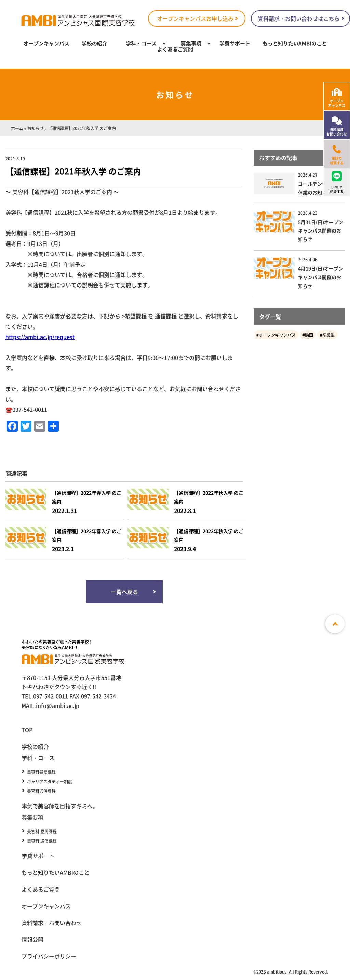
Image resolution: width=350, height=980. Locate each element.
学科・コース (141, 43)
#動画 (308, 335)
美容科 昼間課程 (42, 831)
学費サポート (235, 43)
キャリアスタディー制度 (50, 782)
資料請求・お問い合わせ (52, 923)
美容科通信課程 (41, 791)
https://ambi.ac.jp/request (40, 337)
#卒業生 (327, 335)
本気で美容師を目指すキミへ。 (60, 806)
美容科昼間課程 (41, 772)
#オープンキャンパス (276, 335)
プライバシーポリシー (49, 956)
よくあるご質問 (175, 49)
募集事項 (191, 43)
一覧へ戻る (124, 592)
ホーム (17, 128)
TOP (27, 730)
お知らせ (36, 128)
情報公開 (32, 939)
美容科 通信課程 (42, 841)
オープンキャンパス (46, 43)
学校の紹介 (95, 43)
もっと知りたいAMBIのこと (295, 43)
